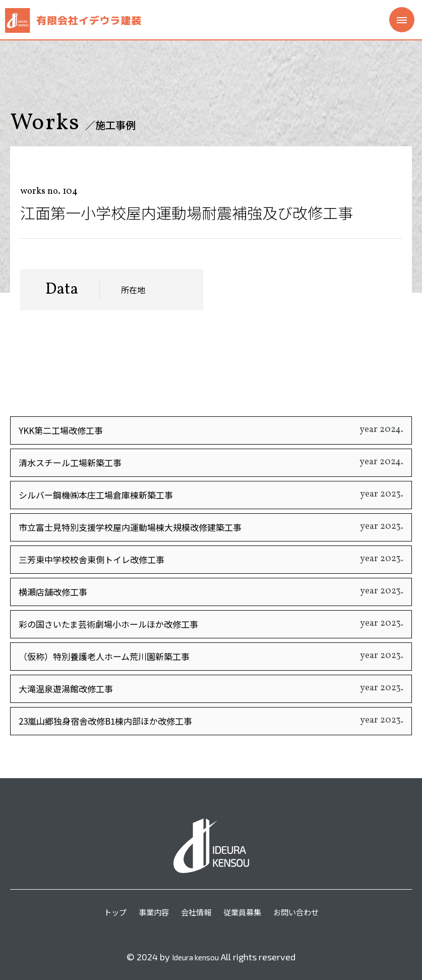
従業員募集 (244, 911)
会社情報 (195, 911)
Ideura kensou (196, 957)
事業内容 (151, 911)
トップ (110, 911)
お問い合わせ (300, 911)
